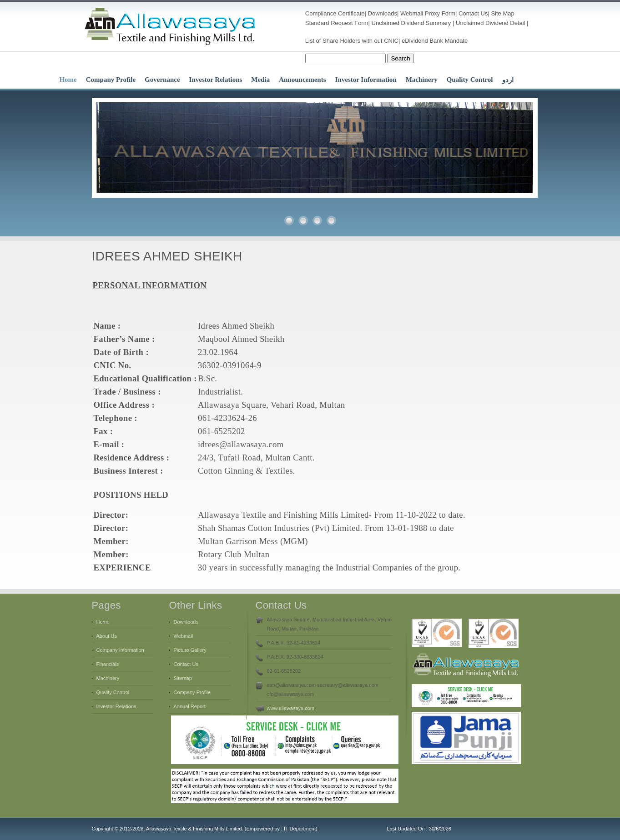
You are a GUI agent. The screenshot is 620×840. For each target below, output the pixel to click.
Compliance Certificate (335, 13)
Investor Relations (216, 80)
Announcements (302, 80)
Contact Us (473, 13)
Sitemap (183, 678)
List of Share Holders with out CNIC (352, 41)
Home (68, 80)
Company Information (120, 650)
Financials (108, 664)
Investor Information (366, 80)
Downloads (383, 13)
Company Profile (111, 80)
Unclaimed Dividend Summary (411, 23)
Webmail (412, 13)
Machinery (422, 80)
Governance (162, 80)
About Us (107, 636)
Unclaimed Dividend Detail (490, 23)
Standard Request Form (337, 23)
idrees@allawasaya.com (241, 444)
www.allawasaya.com (291, 708)
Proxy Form (440, 13)
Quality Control (470, 80)
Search (400, 58)
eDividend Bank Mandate (435, 41)
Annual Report (190, 706)
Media (260, 80)
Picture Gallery (190, 650)
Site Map (502, 13)
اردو (508, 80)
